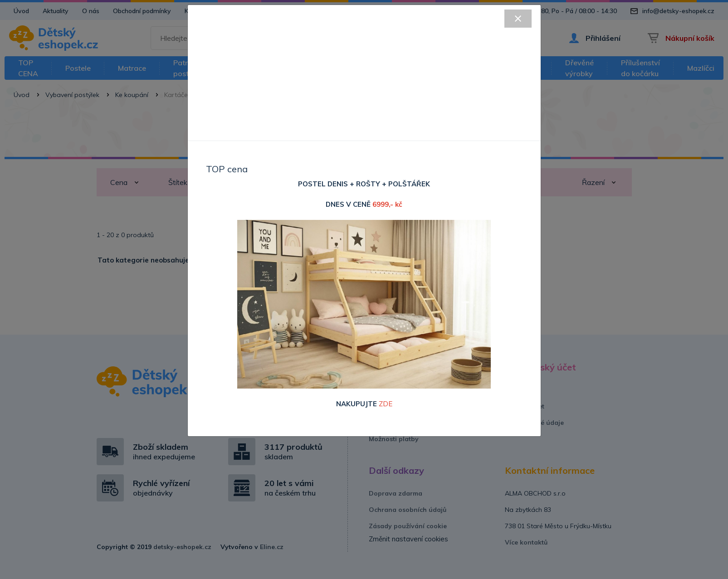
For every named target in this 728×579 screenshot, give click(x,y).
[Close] (518, 19)
